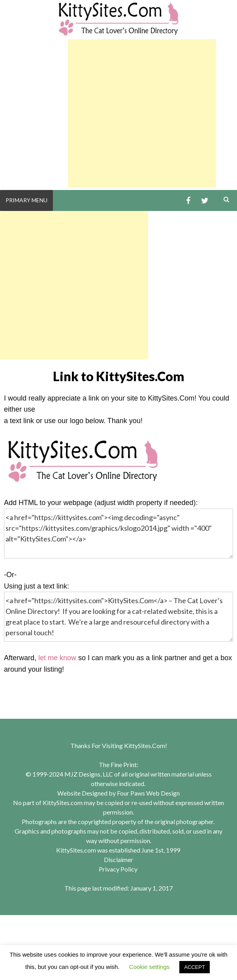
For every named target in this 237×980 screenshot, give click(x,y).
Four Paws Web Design (148, 793)
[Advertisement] (142, 113)
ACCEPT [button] (195, 967)
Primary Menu (26, 200)
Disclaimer (118, 859)
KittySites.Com (145, 745)
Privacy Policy (118, 869)
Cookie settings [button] (150, 967)
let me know (57, 658)
